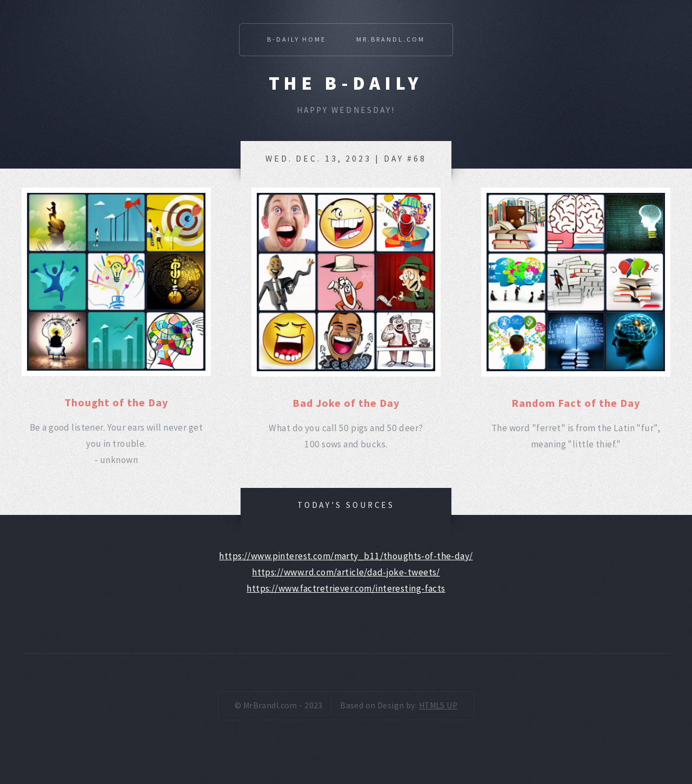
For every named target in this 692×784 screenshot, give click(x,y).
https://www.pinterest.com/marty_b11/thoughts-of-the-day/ (346, 556)
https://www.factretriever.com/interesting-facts (346, 588)
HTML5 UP (438, 705)
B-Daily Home (297, 39)
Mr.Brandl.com (391, 39)
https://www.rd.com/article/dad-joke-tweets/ (346, 572)
